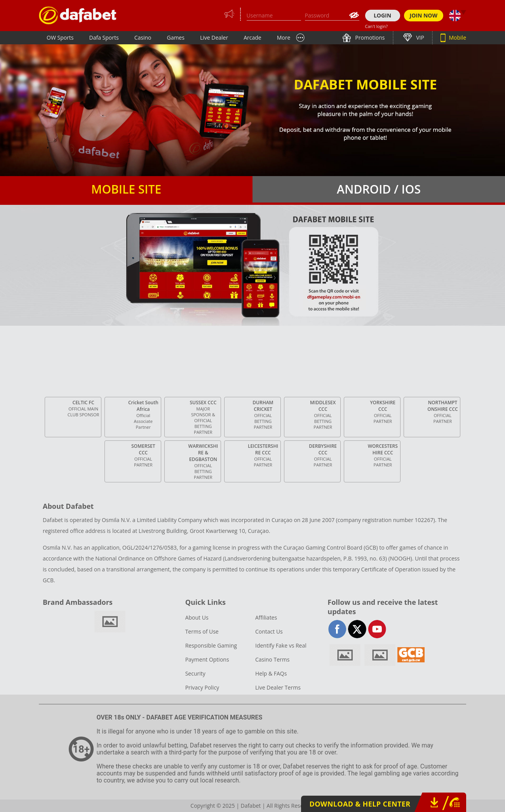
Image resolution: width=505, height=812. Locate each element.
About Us (197, 617)
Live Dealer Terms (278, 687)
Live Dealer (214, 38)
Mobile (457, 38)
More (284, 38)
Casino (143, 38)
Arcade (252, 38)
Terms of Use (202, 631)
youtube (377, 629)
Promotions (369, 38)
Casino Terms (272, 659)
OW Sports (60, 38)
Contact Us (269, 631)
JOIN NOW (424, 15)
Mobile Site (126, 189)
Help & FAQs (271, 673)
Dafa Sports (104, 38)
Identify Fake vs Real (281, 645)
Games (175, 38)
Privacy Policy (202, 687)
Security (195, 673)
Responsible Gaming (211, 645)
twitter (357, 629)
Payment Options (207, 659)
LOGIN (382, 15)
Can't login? (377, 26)
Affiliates (266, 617)
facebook (337, 629)
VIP (420, 38)
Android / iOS (379, 189)
